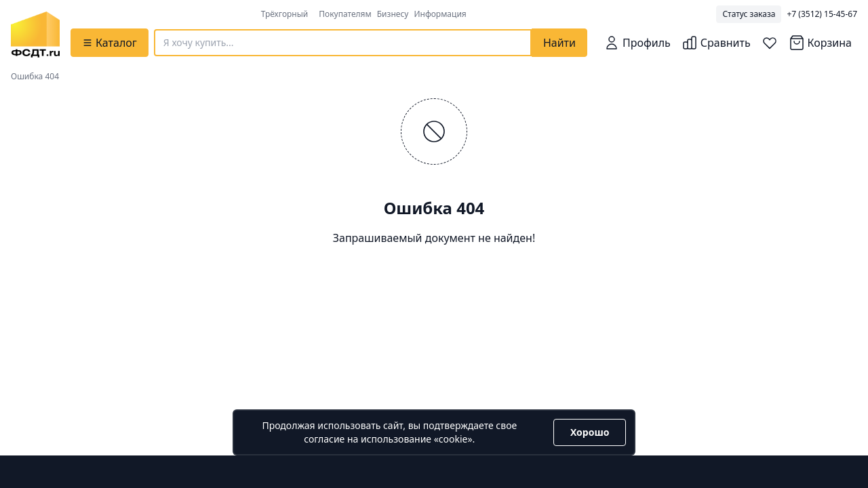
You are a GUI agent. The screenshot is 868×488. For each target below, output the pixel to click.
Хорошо (590, 432)
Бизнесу (393, 14)
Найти (559, 43)
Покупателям (345, 14)
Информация (440, 14)
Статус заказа (749, 14)
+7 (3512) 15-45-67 (822, 14)
